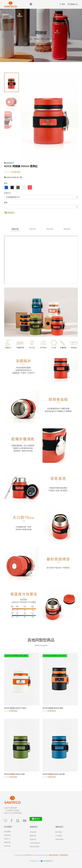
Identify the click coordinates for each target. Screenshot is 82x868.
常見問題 (33, 832)
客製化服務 (59, 839)
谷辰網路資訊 (48, 861)
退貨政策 (33, 839)
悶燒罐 (36, 39)
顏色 (6, 183)
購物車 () (73, 4)
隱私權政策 (64, 855)
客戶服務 (59, 832)
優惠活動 (7, 842)
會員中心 (7, 839)
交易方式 (7, 193)
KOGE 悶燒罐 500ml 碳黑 (53, 708)
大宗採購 (59, 836)
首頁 (22, 39)
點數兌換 (7, 835)
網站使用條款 (35, 847)
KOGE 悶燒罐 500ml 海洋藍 (54, 774)
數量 (6, 203)
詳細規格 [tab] (32, 229)
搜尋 (62, 4)
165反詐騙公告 (35, 843)
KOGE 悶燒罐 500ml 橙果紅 (21, 166)
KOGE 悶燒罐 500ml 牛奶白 (15, 708)
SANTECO (28, 855)
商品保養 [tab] (50, 229)
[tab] (11, 82)
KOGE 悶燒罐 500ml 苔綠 (14, 774)
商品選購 (29, 39)
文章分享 (7, 846)
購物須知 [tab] (67, 229)
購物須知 (33, 836)
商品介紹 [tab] (15, 229)
